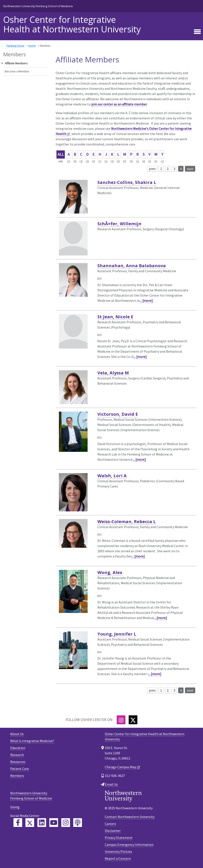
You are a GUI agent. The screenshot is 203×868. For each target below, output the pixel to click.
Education (18, 748)
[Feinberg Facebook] (18, 823)
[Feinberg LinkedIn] (42, 823)
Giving (15, 807)
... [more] (146, 300)
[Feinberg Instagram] (66, 823)
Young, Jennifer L (117, 634)
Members (17, 776)
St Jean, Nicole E (115, 317)
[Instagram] (121, 720)
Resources (18, 762)
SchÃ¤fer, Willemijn (119, 224)
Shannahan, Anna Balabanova (132, 266)
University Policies (118, 851)
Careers (110, 824)
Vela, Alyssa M (113, 373)
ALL (61, 154)
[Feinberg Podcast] (78, 823)
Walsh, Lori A (112, 476)
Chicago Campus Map (121, 767)
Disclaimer (113, 831)
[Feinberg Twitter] (30, 823)
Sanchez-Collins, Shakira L (127, 182)
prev (152, 169)
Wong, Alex (110, 572)
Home (32, 46)
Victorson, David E (118, 414)
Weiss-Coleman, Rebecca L (127, 522)
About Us (17, 734)
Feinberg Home (15, 46)
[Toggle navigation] (197, 32)
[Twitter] (133, 720)
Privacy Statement (119, 838)
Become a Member (17, 71)
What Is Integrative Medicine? (32, 741)
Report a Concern (118, 858)
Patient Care (20, 769)
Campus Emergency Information (129, 845)
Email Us (111, 784)
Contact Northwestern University (130, 817)
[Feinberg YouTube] (54, 823)
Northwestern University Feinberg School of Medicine (38, 6)
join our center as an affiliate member (119, 104)
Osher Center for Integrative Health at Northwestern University (72, 24)
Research (17, 755)
